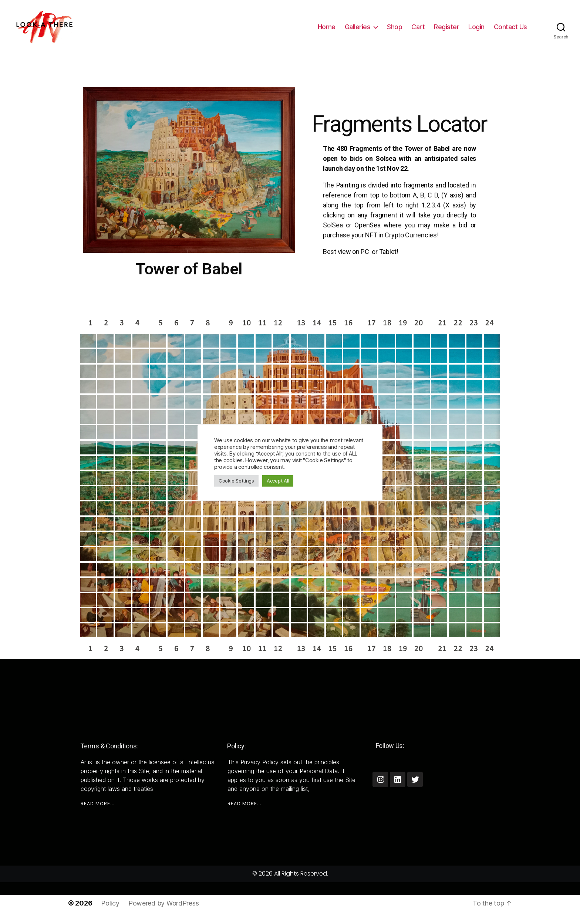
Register (446, 27)
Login (476, 27)
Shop (394, 27)
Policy (110, 903)
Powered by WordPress (164, 903)
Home (327, 27)
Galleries (358, 27)
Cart (418, 27)
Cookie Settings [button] (236, 481)
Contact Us (510, 27)
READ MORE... (98, 804)
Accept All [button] (278, 481)
